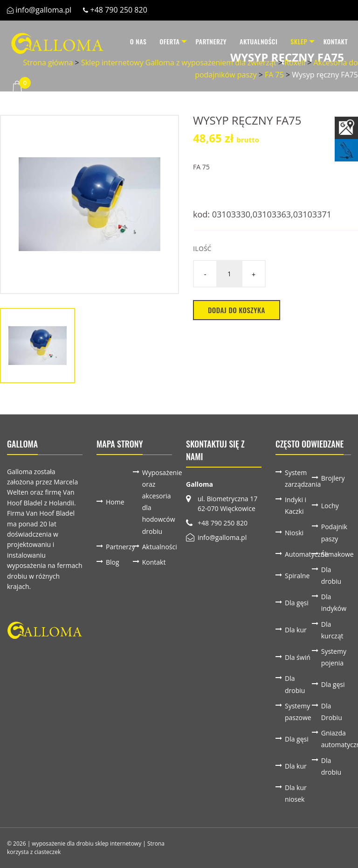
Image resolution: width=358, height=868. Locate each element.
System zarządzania (298, 478)
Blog (113, 562)
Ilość (202, 248)
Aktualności (253, 41)
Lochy (330, 506)
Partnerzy (206, 41)
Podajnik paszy (334, 532)
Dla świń (298, 657)
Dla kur (296, 630)
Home (115, 502)
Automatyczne (298, 554)
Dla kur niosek (296, 793)
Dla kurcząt (332, 630)
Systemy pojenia (334, 657)
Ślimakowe (335, 554)
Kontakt (336, 41)
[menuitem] (127, 42)
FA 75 (201, 167)
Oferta (159, 41)
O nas (127, 41)
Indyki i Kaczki (296, 505)
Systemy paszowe (298, 712)
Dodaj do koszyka (237, 310)
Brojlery (333, 478)
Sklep (293, 41)
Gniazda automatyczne (335, 739)
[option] (89, 204)
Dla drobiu (331, 575)
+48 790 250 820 (119, 10)
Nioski (294, 533)
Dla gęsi (297, 603)
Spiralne (297, 576)
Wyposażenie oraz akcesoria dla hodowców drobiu (156, 502)
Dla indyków (334, 602)
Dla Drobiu (332, 712)
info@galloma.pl (43, 10)
